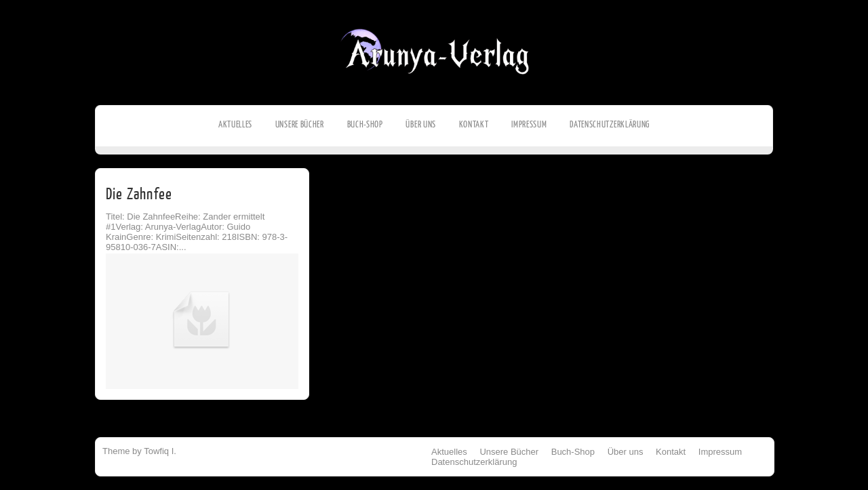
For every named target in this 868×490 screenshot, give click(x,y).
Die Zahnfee (139, 194)
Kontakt (474, 124)
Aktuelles (235, 124)
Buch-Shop (365, 124)
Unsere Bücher (300, 124)
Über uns (421, 124)
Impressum (529, 124)
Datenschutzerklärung (610, 124)
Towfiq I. (160, 451)
